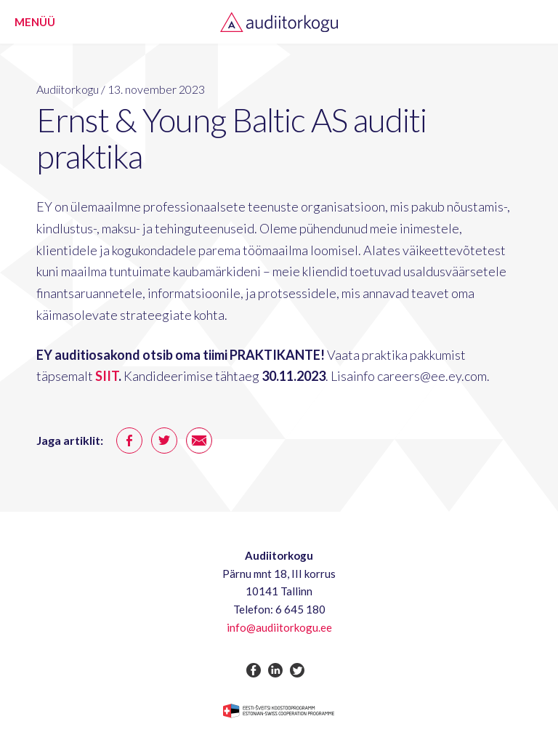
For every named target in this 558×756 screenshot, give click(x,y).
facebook (129, 441)
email (199, 441)
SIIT (107, 376)
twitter (164, 441)
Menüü (35, 22)
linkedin (275, 670)
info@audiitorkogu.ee (279, 627)
